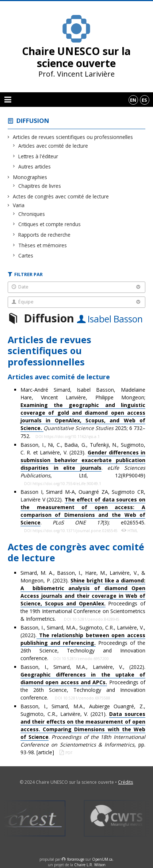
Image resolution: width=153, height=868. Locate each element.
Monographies (30, 177)
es (144, 100)
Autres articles (35, 166)
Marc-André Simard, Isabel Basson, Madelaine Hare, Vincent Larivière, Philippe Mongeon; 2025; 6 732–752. (83, 413)
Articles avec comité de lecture (53, 146)
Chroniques (32, 214)
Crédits (125, 782)
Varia (19, 205)
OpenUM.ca (102, 859)
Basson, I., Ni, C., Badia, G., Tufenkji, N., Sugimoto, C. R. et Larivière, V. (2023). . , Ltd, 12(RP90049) (83, 460)
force (76, 859)
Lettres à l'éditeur (38, 156)
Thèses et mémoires (43, 245)
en (133, 100)
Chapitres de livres (40, 186)
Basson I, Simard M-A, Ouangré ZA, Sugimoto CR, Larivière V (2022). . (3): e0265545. (83, 507)
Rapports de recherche (45, 235)
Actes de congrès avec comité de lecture (61, 196)
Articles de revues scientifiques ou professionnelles (73, 137)
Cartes (26, 255)
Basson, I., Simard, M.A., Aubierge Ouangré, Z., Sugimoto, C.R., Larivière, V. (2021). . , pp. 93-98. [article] (83, 729)
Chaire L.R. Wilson (90, 865)
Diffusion (33, 121)
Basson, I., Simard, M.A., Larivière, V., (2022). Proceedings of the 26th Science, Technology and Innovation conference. (83, 682)
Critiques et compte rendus (50, 224)
